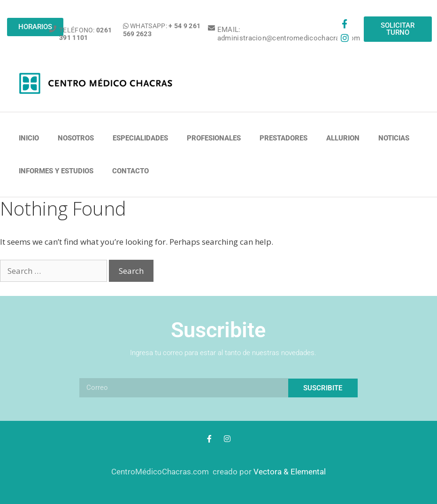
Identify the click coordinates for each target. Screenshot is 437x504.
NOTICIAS (394, 138)
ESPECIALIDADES (140, 138)
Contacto (130, 171)
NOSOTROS (76, 138)
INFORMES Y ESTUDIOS (56, 171)
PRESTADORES (284, 138)
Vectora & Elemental (290, 472)
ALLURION (343, 138)
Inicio (29, 138)
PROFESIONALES (214, 138)
